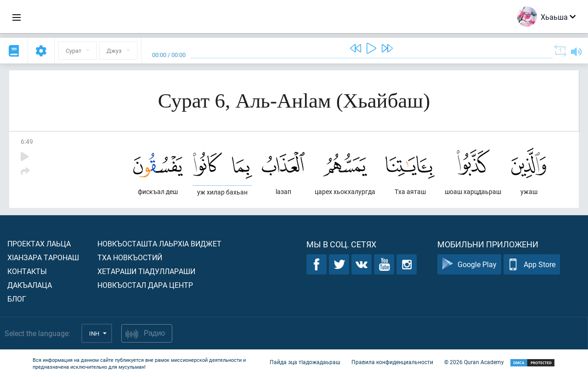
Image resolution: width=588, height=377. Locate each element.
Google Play (469, 265)
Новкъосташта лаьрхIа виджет (159, 243)
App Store (532, 265)
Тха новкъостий (130, 257)
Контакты (27, 271)
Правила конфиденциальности (392, 362)
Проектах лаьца (39, 243)
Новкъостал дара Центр (145, 285)
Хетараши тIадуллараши (146, 271)
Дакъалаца (30, 285)
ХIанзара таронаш (43, 257)
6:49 (27, 141)
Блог (17, 299)
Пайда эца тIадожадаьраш (305, 362)
